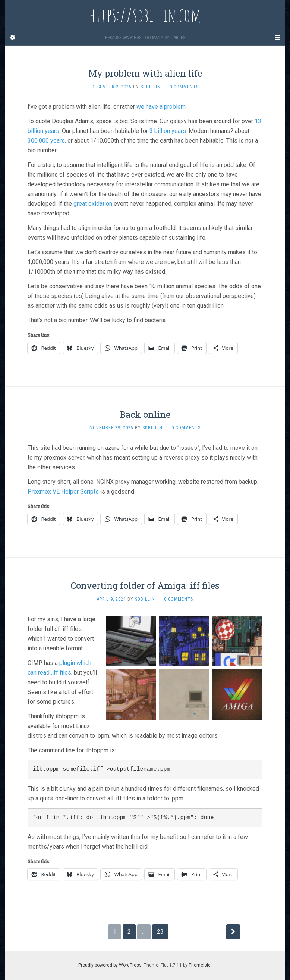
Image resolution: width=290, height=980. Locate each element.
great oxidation (93, 204)
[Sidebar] (13, 38)
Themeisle (200, 965)
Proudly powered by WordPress (110, 965)
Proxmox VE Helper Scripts (63, 491)
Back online (145, 414)
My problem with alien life (145, 73)
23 (160, 932)
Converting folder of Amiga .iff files (145, 585)
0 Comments (184, 87)
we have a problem (161, 107)
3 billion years (168, 131)
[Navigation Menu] (277, 38)
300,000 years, (47, 141)
